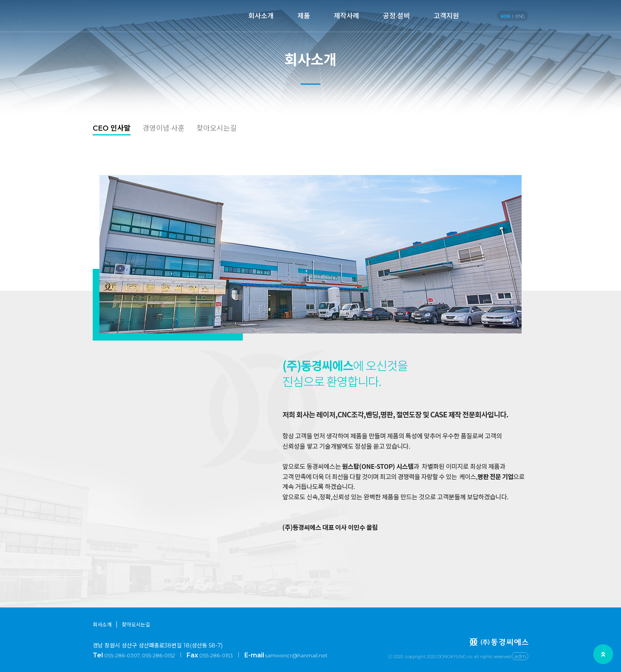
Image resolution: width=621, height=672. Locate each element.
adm (520, 656)
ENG (520, 16)
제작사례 (347, 16)
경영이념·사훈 (164, 128)
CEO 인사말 (112, 128)
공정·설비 (396, 16)
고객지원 (446, 16)
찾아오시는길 (217, 128)
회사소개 (261, 16)
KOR (506, 16)
